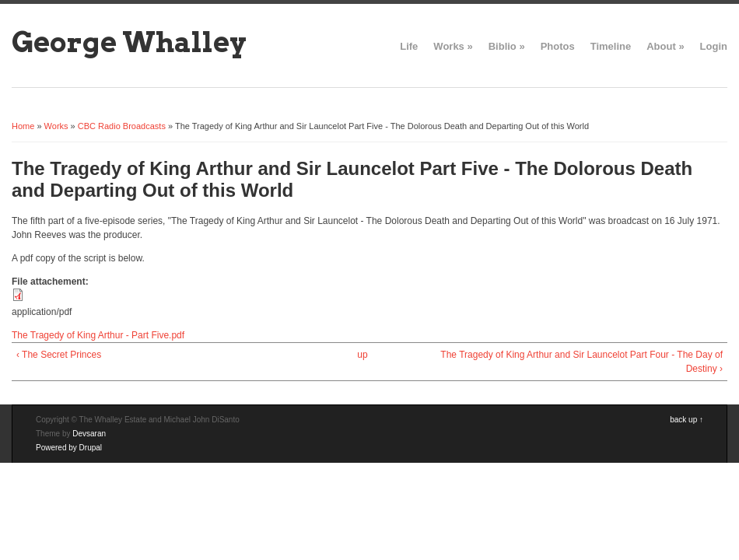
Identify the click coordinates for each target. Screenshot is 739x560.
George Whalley (129, 42)
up (362, 355)
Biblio (507, 46)
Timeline (611, 46)
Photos (558, 46)
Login (714, 46)
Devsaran (89, 434)
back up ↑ (686, 420)
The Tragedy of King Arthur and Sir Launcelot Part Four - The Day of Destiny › (581, 362)
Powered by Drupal (69, 448)
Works (453, 46)
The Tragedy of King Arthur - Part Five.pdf (98, 335)
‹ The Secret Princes (59, 355)
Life (409, 46)
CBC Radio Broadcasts (122, 126)
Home (23, 126)
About (665, 46)
